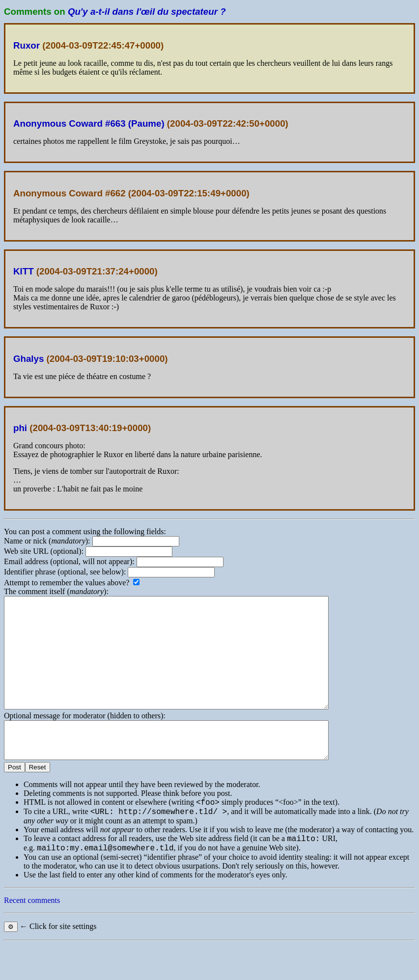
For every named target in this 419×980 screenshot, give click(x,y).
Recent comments (32, 936)
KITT (24, 271)
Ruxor (27, 45)
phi (20, 428)
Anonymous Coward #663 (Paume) (89, 123)
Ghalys (28, 359)
